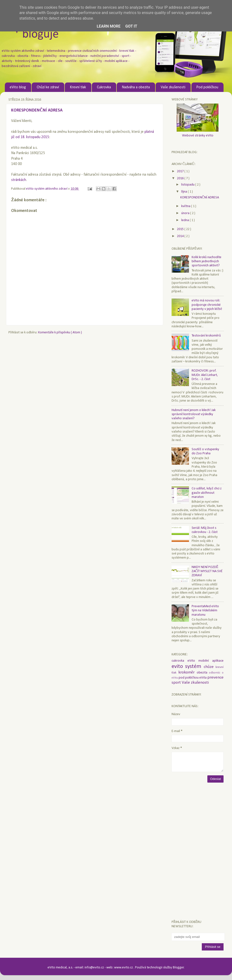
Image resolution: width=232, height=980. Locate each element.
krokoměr (188, 672)
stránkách (19, 180)
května (186, 206)
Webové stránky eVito (198, 136)
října (185, 192)
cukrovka (180, 661)
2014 (181, 236)
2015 (181, 229)
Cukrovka (104, 87)
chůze (210, 667)
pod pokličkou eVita (193, 678)
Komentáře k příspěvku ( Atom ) (60, 333)
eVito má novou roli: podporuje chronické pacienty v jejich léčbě (207, 305)
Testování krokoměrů (206, 336)
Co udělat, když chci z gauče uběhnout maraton (207, 493)
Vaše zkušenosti (173, 87)
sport (177, 683)
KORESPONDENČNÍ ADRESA (200, 198)
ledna (185, 220)
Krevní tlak (78, 87)
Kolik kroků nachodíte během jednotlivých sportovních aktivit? (207, 262)
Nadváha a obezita (136, 87)
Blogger (178, 968)
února (186, 213)
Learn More (109, 26)
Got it (131, 26)
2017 (181, 171)
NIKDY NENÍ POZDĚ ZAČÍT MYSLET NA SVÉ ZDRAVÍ (207, 571)
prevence (215, 677)
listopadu (188, 185)
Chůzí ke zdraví (48, 87)
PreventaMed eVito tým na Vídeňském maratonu (205, 611)
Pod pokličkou (207, 87)
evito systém (188, 667)
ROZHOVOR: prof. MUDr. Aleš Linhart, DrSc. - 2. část (205, 375)
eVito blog (18, 87)
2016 (181, 178)
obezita (203, 673)
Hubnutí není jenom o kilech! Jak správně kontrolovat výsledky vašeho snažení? (194, 414)
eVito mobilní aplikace (206, 661)
